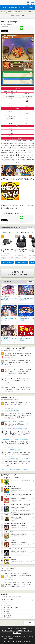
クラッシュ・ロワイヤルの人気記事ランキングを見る (15, 428)
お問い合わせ (11, 629)
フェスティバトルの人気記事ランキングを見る (13, 421)
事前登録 (12, 16)
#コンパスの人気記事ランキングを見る (11, 411)
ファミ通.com (28, 631)
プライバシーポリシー (8, 631)
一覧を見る (30, 228)
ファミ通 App (7, 3)
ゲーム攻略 (28, 12)
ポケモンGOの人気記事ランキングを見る (12, 450)
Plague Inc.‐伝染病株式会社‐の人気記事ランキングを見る (15, 459)
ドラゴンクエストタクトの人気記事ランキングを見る (15, 470)
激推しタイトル (21, 16)
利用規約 (18, 629)
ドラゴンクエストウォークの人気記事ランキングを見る (15, 439)
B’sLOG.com (17, 633)
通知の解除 (19, 631)
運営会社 (25, 629)
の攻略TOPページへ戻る (17, 273)
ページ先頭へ (30, 623)
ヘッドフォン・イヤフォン (10, 232)
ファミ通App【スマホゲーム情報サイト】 (12, 12)
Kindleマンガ (25, 232)
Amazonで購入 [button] (7, 262)
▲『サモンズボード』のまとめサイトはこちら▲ (18, 179)
